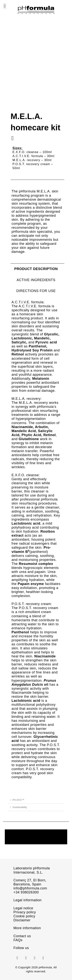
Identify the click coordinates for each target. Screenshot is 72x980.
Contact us (22, 935)
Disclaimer (22, 919)
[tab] (36, 268)
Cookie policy (24, 915)
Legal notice (23, 907)
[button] (5, 6)
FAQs (18, 939)
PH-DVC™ (18, 799)
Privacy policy (25, 911)
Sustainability (20, 806)
